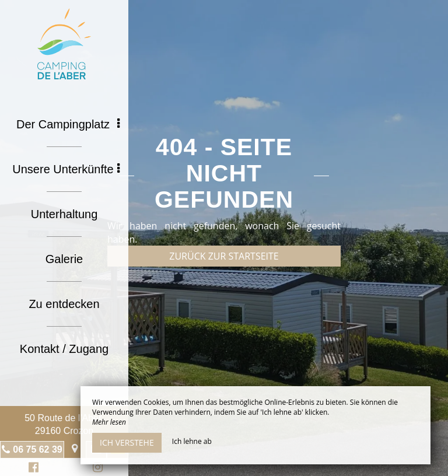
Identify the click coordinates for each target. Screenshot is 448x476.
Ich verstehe (127, 442)
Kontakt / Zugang (64, 349)
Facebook (32, 469)
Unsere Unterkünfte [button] (66, 169)
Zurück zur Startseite (224, 256)
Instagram (96, 469)
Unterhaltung (64, 214)
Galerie (64, 259)
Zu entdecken (64, 304)
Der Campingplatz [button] (68, 124)
